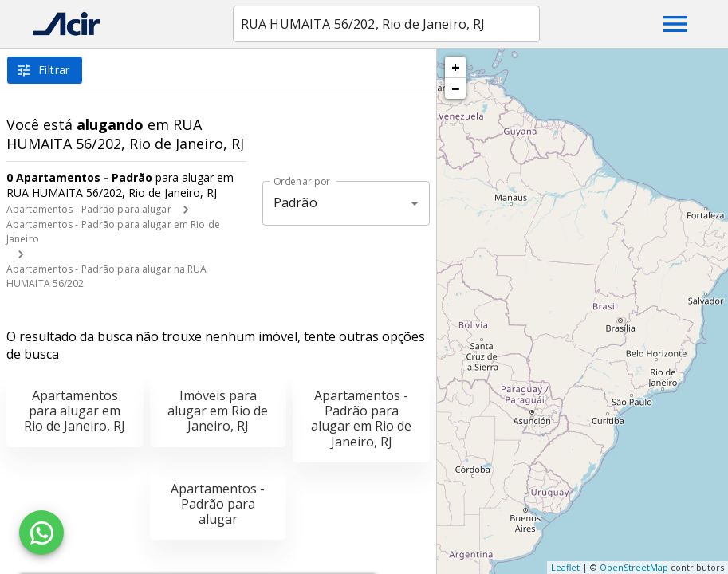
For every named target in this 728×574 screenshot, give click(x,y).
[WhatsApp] (41, 533)
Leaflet (565, 567)
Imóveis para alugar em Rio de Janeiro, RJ (218, 411)
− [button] (455, 88)
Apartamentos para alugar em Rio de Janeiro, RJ (75, 411)
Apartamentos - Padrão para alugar (89, 209)
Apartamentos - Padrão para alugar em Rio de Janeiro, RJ (361, 419)
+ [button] (456, 67)
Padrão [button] (295, 202)
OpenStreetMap (634, 567)
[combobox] (386, 24)
